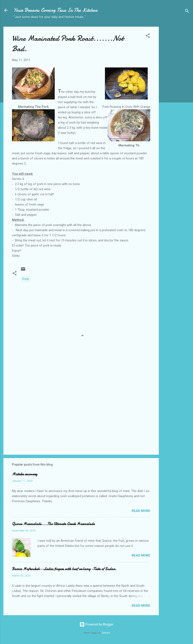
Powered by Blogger (96, 624)
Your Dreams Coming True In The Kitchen (56, 10)
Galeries (106, 633)
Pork (26, 279)
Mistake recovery (25, 474)
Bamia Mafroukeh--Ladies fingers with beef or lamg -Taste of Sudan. (64, 569)
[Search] (187, 12)
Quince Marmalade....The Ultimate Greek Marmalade (53, 524)
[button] (148, 36)
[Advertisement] (176, 94)
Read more (141, 511)
